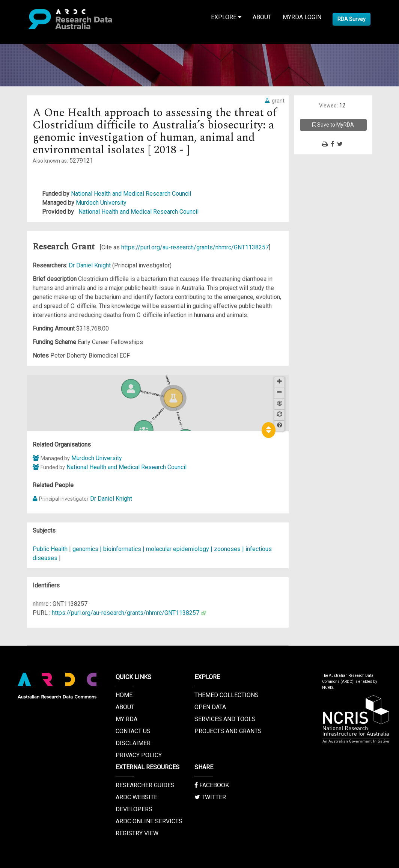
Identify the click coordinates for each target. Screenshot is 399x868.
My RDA (126, 719)
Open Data (210, 707)
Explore (226, 17)
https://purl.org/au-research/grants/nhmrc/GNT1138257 (195, 247)
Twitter (210, 797)
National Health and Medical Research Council (131, 194)
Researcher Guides (145, 785)
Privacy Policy (139, 755)
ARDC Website (136, 797)
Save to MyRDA (333, 125)
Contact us (133, 731)
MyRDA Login (302, 17)
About (262, 17)
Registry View (137, 833)
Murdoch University (101, 203)
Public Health (50, 549)
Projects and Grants (228, 731)
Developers (134, 809)
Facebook (212, 785)
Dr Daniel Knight (90, 265)
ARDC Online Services (149, 821)
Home (124, 695)
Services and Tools (225, 719)
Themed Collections (227, 695)
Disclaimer (133, 743)
